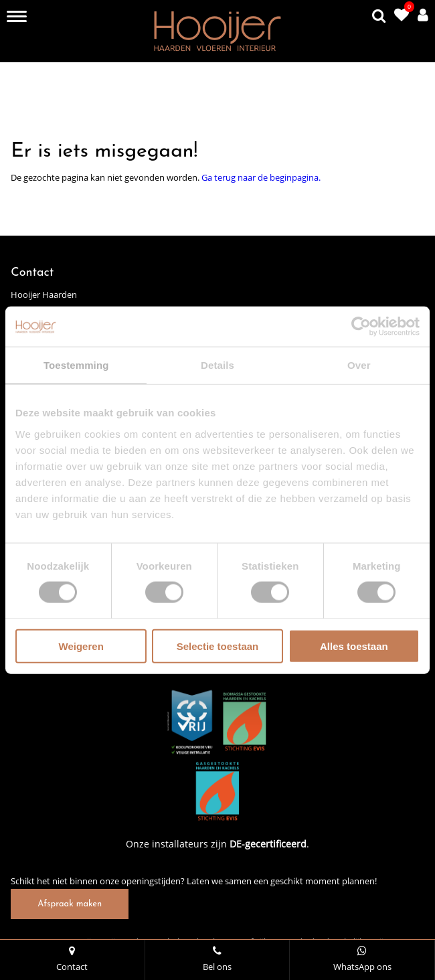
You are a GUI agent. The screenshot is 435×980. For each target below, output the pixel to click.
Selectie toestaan (218, 646)
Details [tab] (217, 365)
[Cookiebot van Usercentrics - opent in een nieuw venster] (361, 327)
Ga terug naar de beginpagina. (261, 177)
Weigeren (81, 646)
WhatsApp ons (362, 959)
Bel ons (217, 959)
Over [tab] (359, 365)
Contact (72, 959)
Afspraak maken (70, 904)
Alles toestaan (354, 646)
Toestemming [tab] (76, 365)
